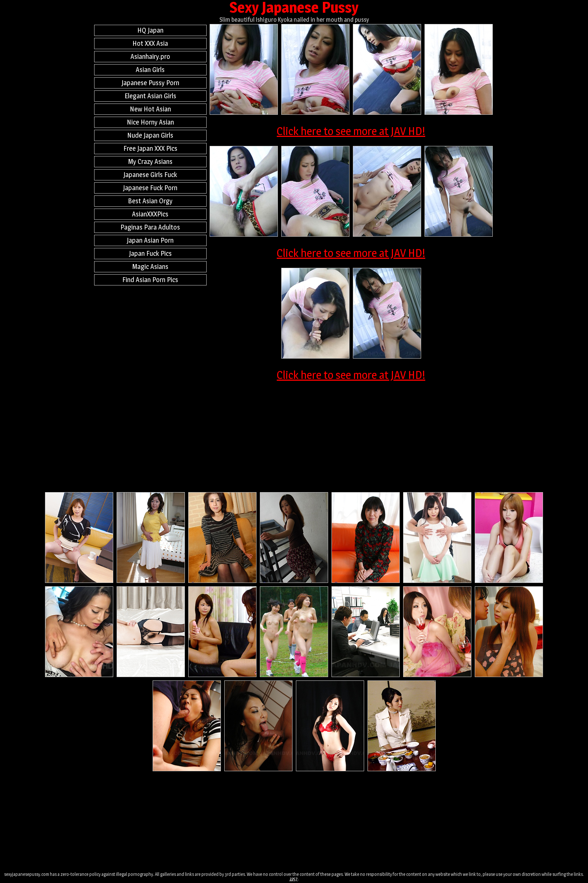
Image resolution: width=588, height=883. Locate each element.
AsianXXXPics (150, 214)
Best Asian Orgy (150, 201)
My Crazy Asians (150, 161)
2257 (294, 879)
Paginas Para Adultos (150, 227)
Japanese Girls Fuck (150, 175)
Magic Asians (150, 267)
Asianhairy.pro (150, 56)
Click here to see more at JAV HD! (351, 131)
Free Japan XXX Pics (150, 148)
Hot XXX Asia (150, 43)
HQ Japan (150, 30)
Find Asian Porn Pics (150, 280)
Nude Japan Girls (150, 135)
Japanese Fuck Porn (150, 188)
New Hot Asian (150, 109)
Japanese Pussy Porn (150, 83)
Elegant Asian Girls (150, 96)
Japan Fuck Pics (150, 253)
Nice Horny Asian (150, 122)
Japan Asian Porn (150, 240)
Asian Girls (150, 70)
